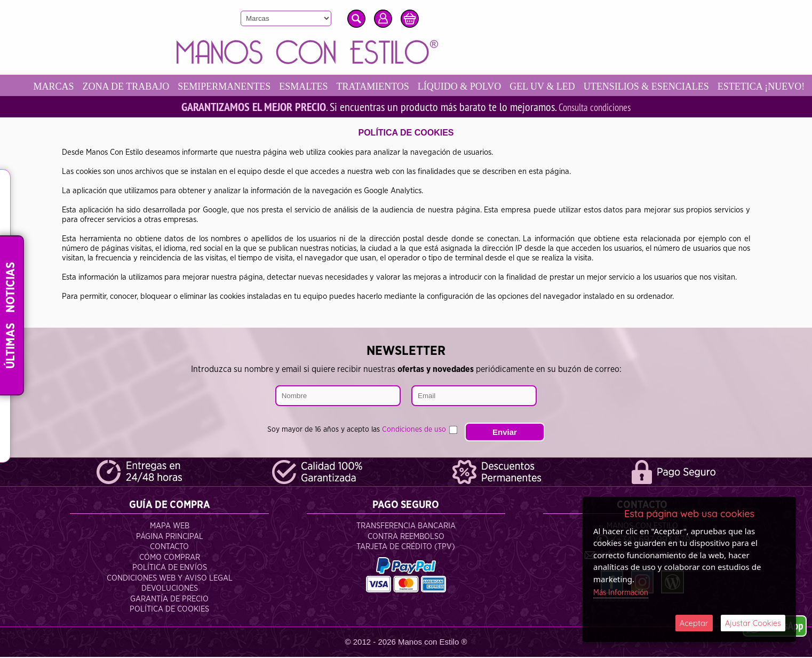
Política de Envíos (170, 569)
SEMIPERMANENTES (243, 86)
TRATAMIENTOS (391, 86)
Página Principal (170, 538)
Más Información (621, 592)
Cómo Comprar (170, 558)
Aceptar (694, 623)
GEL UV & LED (561, 86)
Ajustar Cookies (753, 623)
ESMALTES (322, 86)
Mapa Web (170, 527)
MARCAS (72, 86)
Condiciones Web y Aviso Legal (170, 579)
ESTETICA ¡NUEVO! (95, 108)
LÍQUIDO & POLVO (477, 86)
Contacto (169, 548)
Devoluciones (170, 589)
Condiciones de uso (414, 422)
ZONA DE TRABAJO (144, 86)
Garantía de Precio (169, 600)
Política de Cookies (169, 610)
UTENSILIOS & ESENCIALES (664, 86)
